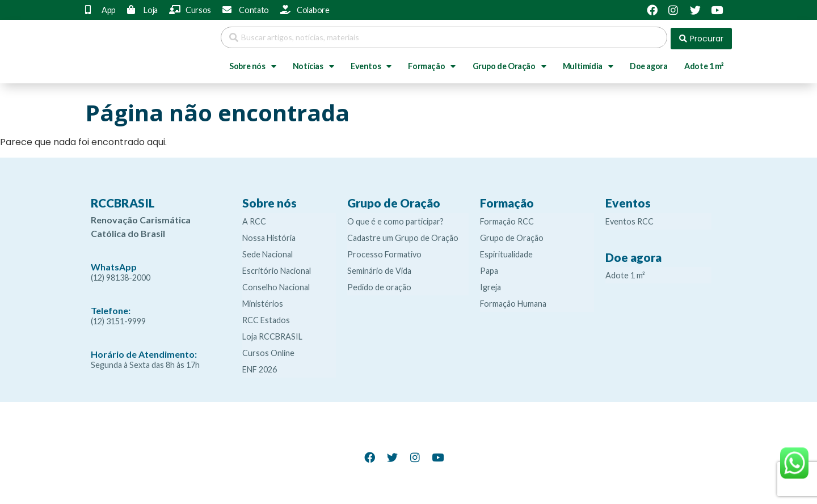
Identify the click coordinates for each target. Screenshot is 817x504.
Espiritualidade (506, 251)
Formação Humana (513, 301)
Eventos (371, 64)
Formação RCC (507, 219)
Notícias (313, 64)
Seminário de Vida (379, 268)
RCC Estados (266, 317)
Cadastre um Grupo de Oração (403, 235)
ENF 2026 (260, 367)
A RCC (254, 219)
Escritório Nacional (277, 268)
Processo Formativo (384, 251)
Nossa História (269, 235)
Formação (431, 64)
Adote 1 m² (704, 64)
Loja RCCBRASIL (272, 334)
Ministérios (263, 301)
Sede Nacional (268, 251)
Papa (489, 268)
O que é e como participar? (395, 219)
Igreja (490, 284)
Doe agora (648, 64)
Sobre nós (252, 64)
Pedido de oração (379, 284)
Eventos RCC (629, 219)
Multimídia (588, 64)
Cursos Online (268, 350)
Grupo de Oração (509, 64)
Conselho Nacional (276, 284)
